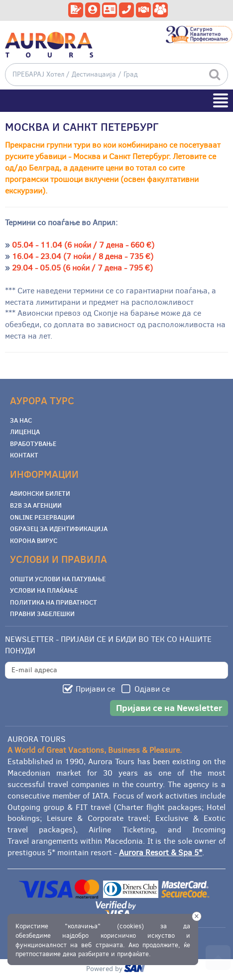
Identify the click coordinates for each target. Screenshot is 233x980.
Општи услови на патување (58, 579)
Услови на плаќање (44, 590)
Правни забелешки (42, 614)
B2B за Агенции (36, 505)
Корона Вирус (34, 540)
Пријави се (95, 689)
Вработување (33, 444)
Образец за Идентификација (59, 529)
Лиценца (25, 432)
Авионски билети (40, 493)
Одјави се (152, 689)
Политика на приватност (54, 602)
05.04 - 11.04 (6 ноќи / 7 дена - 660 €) (83, 245)
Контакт (24, 455)
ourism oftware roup (135, 970)
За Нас (21, 420)
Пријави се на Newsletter (169, 708)
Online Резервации (42, 517)
